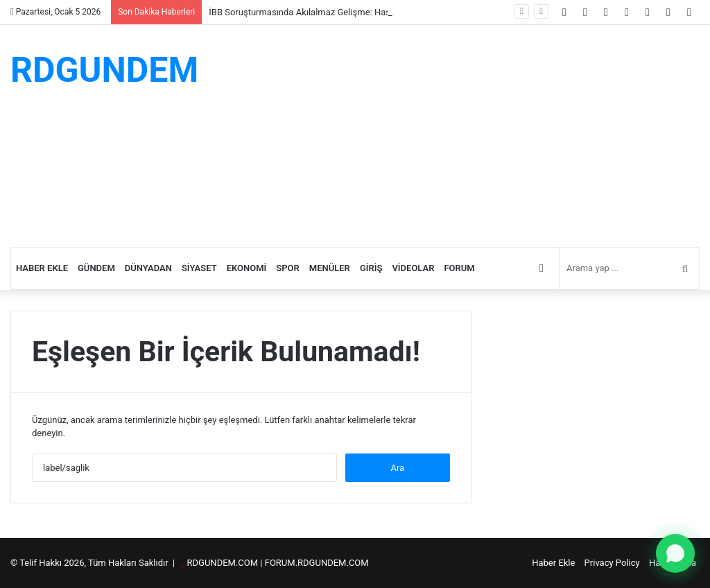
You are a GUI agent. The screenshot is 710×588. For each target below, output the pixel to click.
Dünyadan (148, 268)
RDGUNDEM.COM (223, 563)
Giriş (371, 268)
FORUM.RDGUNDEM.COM (317, 563)
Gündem (96, 268)
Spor (288, 268)
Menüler (330, 268)
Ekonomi (247, 268)
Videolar (413, 268)
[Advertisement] (473, 136)
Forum (459, 268)
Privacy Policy (612, 563)
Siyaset (199, 268)
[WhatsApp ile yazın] (675, 553)
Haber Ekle (42, 268)
